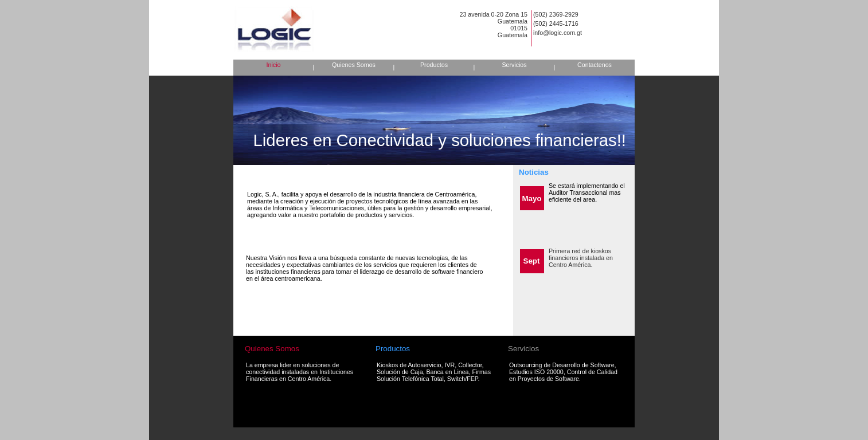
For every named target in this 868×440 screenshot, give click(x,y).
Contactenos (595, 65)
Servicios (514, 65)
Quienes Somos (354, 65)
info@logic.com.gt (558, 33)
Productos (434, 65)
